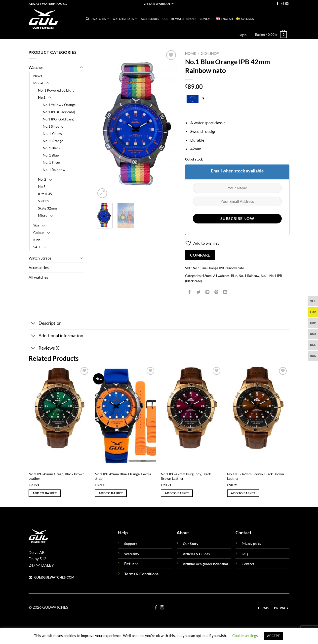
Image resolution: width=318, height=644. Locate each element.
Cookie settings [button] (245, 636)
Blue (234, 276)
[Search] (87, 19)
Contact (206, 19)
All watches (221, 276)
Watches (101, 19)
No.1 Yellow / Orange (59, 105)
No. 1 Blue (51, 155)
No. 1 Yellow (52, 134)
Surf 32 (44, 201)
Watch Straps (125, 19)
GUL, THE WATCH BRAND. (179, 19)
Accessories (150, 19)
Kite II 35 (45, 194)
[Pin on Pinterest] (217, 292)
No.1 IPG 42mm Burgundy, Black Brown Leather (186, 476)
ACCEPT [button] (273, 636)
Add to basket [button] (45, 493)
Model (38, 83)
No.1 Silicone (53, 126)
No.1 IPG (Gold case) (59, 119)
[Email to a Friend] (208, 292)
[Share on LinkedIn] (225, 292)
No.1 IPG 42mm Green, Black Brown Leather (57, 476)
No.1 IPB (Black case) (59, 112)
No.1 (264, 276)
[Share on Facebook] (190, 292)
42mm (207, 276)
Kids (37, 240)
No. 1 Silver (52, 162)
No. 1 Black (51, 148)
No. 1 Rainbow (249, 276)
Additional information (56, 336)
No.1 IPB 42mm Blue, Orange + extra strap (123, 476)
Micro (43, 215)
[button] (242, 35)
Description (45, 324)
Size (36, 225)
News (38, 76)
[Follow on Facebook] (278, 4)
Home (190, 54)
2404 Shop (210, 54)
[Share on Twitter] (199, 292)
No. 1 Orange (53, 141)
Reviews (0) (45, 349)
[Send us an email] (287, 4)
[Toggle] (81, 67)
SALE (37, 247)
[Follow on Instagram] (282, 4)
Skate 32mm (47, 208)
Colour (39, 233)
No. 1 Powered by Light (56, 90)
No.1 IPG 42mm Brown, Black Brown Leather (256, 476)
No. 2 (42, 179)
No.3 (42, 187)
